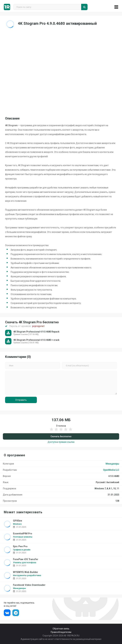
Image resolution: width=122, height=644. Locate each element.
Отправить (21, 400)
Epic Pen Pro (20, 546)
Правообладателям (61, 632)
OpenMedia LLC (111, 470)
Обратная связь (61, 629)
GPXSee (18, 521)
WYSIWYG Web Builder (26, 572)
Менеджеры (112, 464)
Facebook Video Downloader (29, 585)
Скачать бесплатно (61, 436)
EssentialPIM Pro (23, 534)
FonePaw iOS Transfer (26, 559)
